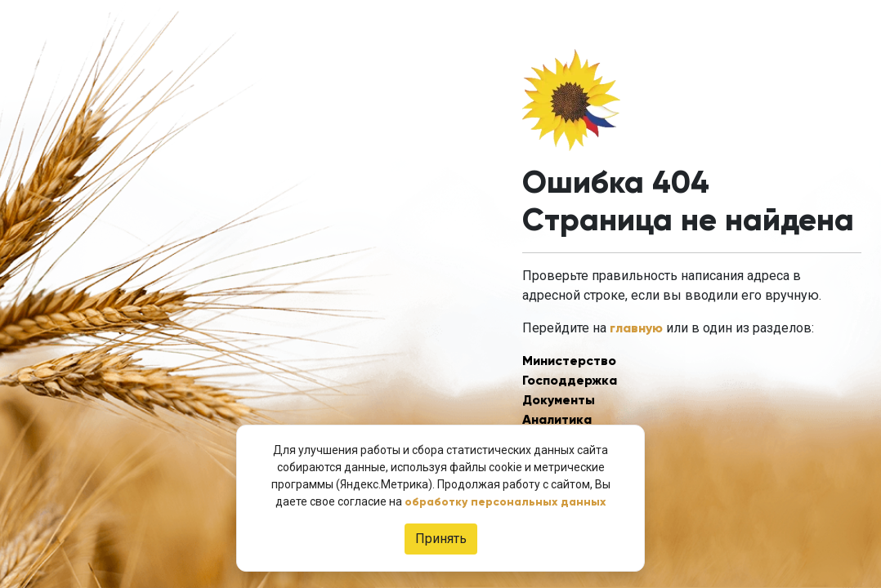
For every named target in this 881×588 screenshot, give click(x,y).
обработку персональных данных (505, 502)
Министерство (569, 361)
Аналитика (557, 419)
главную (636, 328)
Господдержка (570, 380)
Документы (559, 400)
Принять (441, 539)
